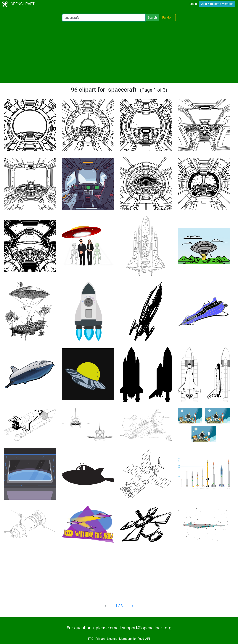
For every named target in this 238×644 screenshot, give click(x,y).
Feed (141, 639)
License (112, 639)
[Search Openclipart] (104, 18)
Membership (127, 639)
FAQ (91, 639)
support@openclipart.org (147, 628)
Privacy (100, 639)
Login (193, 4)
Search (152, 18)
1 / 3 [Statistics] (119, 606)
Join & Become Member (217, 4)
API (148, 639)
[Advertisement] (119, 52)
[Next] (133, 606)
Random (168, 18)
